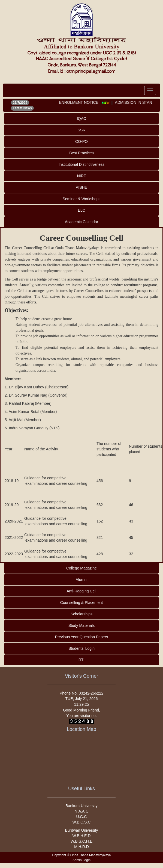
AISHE (81, 187)
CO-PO (81, 141)
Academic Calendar (81, 222)
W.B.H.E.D (82, 836)
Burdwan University (82, 830)
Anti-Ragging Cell (82, 591)
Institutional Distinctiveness (81, 164)
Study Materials (81, 625)
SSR (82, 130)
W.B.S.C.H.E (81, 841)
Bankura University (81, 806)
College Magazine (81, 568)
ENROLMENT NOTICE (80, 102)
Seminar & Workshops (81, 199)
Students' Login (81, 648)
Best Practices (81, 153)
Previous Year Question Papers (82, 637)
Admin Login (81, 860)
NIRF (82, 176)
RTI (81, 660)
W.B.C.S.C (82, 822)
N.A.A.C (82, 811)
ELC (81, 210)
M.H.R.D (81, 847)
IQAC (81, 119)
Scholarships (81, 614)
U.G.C (82, 817)
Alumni (82, 580)
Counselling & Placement (81, 603)
